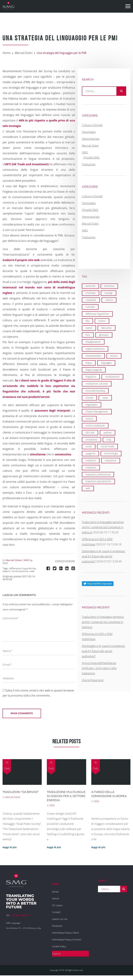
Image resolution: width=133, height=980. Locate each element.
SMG (26, 560)
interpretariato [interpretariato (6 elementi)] (93, 356)
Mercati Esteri (24, 53)
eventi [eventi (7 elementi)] (89, 328)
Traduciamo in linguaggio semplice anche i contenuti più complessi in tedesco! (103, 527)
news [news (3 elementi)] (105, 398)
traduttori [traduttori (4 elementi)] (91, 460)
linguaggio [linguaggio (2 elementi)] (106, 363)
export (6, 571)
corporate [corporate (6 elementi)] (91, 300)
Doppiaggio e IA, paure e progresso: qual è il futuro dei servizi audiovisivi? (104, 556)
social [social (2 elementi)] (89, 446)
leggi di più (10, 847)
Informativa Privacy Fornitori (67, 940)
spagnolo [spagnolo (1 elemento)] (90, 453)
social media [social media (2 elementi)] (107, 446)
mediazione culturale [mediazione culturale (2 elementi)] (97, 384)
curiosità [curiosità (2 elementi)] (90, 307)
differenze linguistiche (22, 568)
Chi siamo (57, 905)
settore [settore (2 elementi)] (108, 433)
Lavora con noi (60, 919)
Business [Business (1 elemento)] (109, 286)
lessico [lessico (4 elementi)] (114, 356)
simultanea (38, 454)
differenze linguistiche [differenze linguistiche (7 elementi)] (97, 314)
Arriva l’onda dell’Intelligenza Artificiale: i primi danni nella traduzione (99, 668)
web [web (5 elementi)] (88, 488)
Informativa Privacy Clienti (65, 933)
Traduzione (89, 164)
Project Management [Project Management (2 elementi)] (97, 411)
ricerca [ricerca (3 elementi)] (89, 418)
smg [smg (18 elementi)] (109, 440)
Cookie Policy (59, 946)
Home (6, 53)
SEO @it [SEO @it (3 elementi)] (90, 433)
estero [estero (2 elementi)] (102, 321)
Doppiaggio (89, 132)
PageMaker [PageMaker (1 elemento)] (92, 405)
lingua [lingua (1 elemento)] (89, 363)
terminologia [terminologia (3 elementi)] (111, 453)
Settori (56, 898)
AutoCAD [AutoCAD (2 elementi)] (90, 286)
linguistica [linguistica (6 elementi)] (91, 377)
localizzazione (20, 571)
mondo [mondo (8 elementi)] (89, 398)
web (32, 571)
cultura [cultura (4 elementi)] (109, 300)
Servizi (55, 892)
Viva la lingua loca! (93, 680)
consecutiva (63, 454)
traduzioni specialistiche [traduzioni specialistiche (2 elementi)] (98, 481)
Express (57, 954)
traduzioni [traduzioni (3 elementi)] (91, 467)
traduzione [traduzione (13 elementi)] (111, 460)
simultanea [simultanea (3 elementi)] (91, 440)
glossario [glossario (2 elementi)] (104, 335)
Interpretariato (91, 139)
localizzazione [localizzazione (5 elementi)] (112, 377)
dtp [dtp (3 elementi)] (87, 321)
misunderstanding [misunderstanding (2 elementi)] (95, 391)
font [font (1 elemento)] (88, 335)
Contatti (56, 912)
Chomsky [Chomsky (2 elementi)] (91, 293)
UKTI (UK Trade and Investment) (26, 164)
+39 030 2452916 (20, 915)
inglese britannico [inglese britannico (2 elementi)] (95, 349)
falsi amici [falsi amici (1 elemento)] (107, 328)
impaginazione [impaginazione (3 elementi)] (93, 342)
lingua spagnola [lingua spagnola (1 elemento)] (94, 370)
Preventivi (57, 926)
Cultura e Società (92, 125)
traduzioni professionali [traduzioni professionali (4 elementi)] (98, 474)
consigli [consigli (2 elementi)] (109, 293)
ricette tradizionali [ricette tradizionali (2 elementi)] (95, 426)
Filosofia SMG (91, 158)
